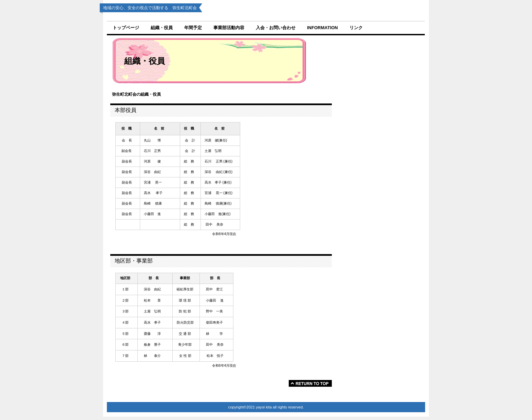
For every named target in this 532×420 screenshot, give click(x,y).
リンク (356, 28)
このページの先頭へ (310, 383)
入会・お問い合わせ (276, 28)
